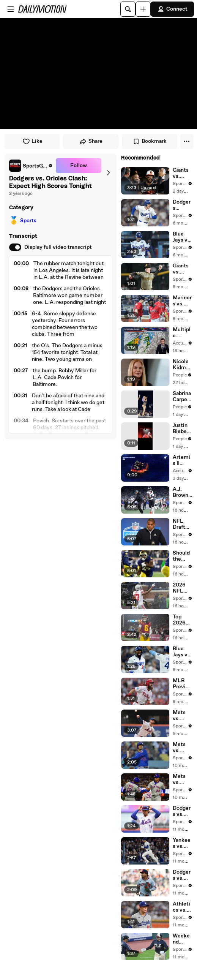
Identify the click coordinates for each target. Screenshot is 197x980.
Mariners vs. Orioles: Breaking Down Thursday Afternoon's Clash (183, 301)
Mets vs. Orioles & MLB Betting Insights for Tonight (183, 716)
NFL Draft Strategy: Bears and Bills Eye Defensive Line (182, 524)
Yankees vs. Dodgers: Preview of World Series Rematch (183, 843)
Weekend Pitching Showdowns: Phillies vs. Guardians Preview (183, 939)
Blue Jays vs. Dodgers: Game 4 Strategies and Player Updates (183, 237)
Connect (172, 9)
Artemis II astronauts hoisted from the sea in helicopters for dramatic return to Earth (183, 460)
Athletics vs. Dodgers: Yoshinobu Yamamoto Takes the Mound (182, 907)
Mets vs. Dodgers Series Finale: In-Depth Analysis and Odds (182, 748)
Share (91, 141)
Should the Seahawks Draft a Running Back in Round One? (182, 556)
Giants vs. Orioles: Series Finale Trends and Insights (183, 173)
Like (32, 141)
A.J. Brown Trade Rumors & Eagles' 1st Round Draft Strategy (182, 492)
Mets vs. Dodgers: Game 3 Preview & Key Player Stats (183, 779)
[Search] (128, 9)
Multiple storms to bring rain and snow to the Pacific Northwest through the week (182, 333)
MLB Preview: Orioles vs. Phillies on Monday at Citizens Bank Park (183, 684)
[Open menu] (11, 9)
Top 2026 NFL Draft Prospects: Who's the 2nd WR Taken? (182, 620)
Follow (79, 166)
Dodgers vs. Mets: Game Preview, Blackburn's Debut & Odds (183, 811)
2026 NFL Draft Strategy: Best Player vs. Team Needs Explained (182, 588)
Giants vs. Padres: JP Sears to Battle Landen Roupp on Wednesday (183, 269)
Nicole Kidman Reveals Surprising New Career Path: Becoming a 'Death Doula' (183, 365)
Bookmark (150, 141)
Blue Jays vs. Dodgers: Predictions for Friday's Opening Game (183, 652)
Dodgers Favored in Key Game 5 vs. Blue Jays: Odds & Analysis (183, 205)
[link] (31, 166)
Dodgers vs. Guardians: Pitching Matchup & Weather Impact (182, 875)
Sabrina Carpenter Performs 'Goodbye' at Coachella (183, 397)
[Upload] (143, 9)
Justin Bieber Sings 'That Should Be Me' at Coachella (182, 428)
